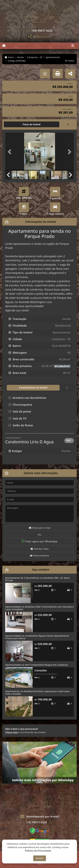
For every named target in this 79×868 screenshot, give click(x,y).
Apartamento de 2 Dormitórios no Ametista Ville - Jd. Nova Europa (37, 579)
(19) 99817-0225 (42, 31)
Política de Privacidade (38, 851)
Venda (20, 57)
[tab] (15, 124)
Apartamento (53, 57)
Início (9, 57)
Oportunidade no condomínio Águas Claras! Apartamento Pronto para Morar (37, 637)
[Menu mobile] (4, 46)
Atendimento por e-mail (39, 817)
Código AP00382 (17, 61)
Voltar (70, 61)
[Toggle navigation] (73, 46)
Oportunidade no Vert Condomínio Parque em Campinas (37, 665)
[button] (10, 152)
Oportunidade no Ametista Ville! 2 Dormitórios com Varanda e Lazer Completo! (39, 608)
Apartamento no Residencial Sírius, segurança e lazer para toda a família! (37, 692)
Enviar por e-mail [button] (40, 528)
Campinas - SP (35, 57)
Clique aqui (12, 732)
